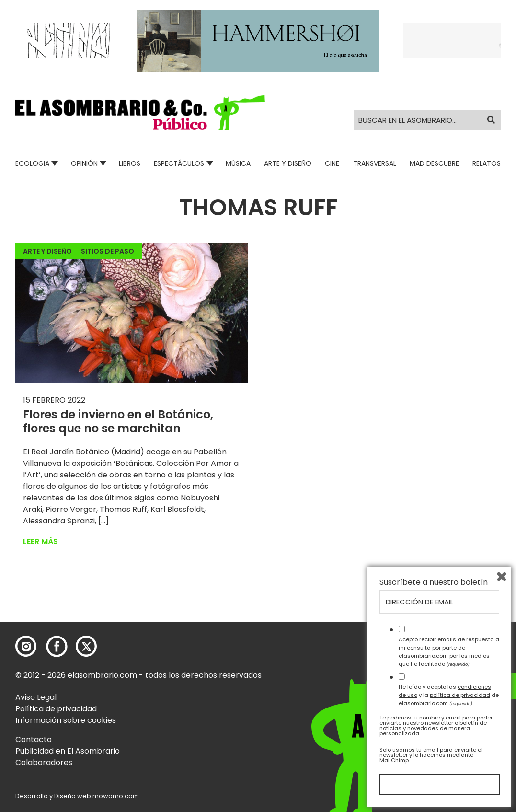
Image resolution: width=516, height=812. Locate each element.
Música (238, 163)
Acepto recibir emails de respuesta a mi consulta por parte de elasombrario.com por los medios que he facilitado (449, 651)
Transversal (375, 163)
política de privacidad (460, 695)
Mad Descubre (434, 163)
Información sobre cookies (66, 720)
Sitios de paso (108, 251)
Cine (332, 163)
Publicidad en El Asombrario (68, 751)
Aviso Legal (36, 697)
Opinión (84, 163)
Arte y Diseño (288, 163)
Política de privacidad (56, 709)
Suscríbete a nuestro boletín (434, 582)
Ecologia (32, 163)
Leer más (40, 541)
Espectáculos (179, 163)
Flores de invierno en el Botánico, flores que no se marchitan (118, 421)
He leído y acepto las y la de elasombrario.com (449, 695)
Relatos (487, 163)
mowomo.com (116, 796)
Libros (130, 163)
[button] (140, 113)
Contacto (34, 739)
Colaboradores (44, 762)
